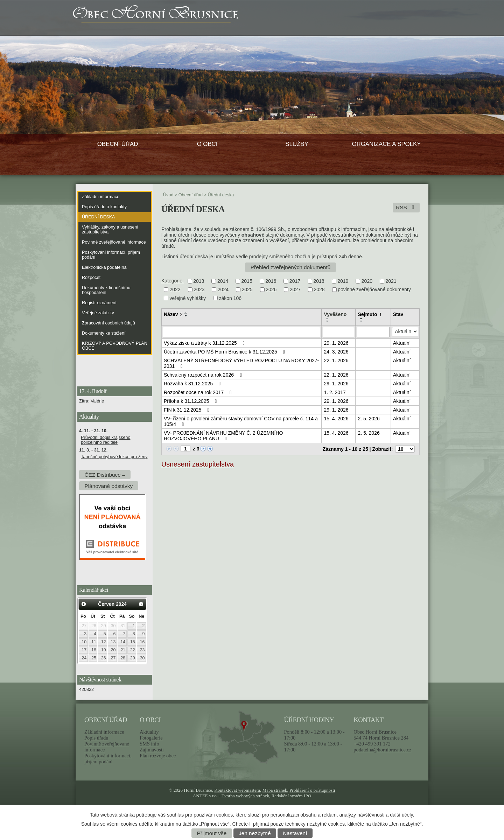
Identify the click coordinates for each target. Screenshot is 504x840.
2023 (199, 290)
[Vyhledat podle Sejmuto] (373, 332)
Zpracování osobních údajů (108, 323)
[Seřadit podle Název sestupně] (186, 316)
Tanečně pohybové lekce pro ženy (114, 457)
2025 (247, 290)
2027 (295, 290)
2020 (367, 281)
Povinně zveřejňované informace (114, 242)
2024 (223, 290)
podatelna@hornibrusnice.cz (382, 750)
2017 (295, 281)
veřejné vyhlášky (188, 298)
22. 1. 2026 (336, 360)
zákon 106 (230, 298)
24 (84, 658)
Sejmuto (370, 314)
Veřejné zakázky (98, 313)
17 (84, 650)
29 (133, 658)
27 (113, 658)
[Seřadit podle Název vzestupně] (186, 313)
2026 (271, 290)
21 (123, 650)
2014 (223, 281)
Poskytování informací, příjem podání (111, 255)
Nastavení (295, 833)
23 (142, 650)
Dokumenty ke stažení (104, 333)
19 (104, 650)
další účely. (402, 815)
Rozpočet (91, 278)
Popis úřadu (96, 738)
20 (113, 650)
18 (94, 650)
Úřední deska (98, 217)
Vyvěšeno (335, 314)
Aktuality (149, 732)
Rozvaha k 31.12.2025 (193, 384)
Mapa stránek (275, 790)
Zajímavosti (152, 750)
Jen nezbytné (255, 833)
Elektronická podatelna (104, 267)
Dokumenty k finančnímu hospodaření (106, 290)
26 (104, 658)
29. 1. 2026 (336, 343)
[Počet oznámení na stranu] (405, 449)
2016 (271, 281)
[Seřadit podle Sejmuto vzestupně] (362, 318)
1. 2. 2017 (335, 392)
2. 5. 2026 (369, 419)
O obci (207, 144)
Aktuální (402, 343)
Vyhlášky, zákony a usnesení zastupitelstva (110, 230)
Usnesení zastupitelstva (198, 464)
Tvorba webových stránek (245, 796)
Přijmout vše (212, 833)
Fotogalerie (151, 738)
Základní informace (101, 197)
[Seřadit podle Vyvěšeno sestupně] (328, 321)
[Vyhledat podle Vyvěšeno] (338, 332)
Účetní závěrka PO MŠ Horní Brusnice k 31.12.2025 (225, 352)
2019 (343, 281)
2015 (247, 281)
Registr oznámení (99, 303)
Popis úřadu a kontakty (104, 207)
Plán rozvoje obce (158, 756)
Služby (297, 144)
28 (123, 658)
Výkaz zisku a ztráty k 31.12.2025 (205, 343)
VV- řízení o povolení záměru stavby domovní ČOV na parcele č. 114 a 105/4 (241, 421)
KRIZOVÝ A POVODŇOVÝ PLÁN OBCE (115, 346)
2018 (319, 281)
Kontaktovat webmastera (237, 790)
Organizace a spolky (387, 144)
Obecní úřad (118, 144)
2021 (391, 281)
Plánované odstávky (108, 486)
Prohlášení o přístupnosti (312, 790)
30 (142, 658)
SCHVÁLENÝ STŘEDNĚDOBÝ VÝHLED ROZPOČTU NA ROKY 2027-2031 (241, 363)
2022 (175, 290)
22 (133, 650)
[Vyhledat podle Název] (241, 332)
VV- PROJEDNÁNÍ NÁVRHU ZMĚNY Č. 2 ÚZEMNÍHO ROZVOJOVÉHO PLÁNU (223, 436)
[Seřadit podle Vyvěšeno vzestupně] (328, 318)
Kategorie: (173, 281)
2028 (319, 290)
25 (94, 658)
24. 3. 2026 (336, 352)
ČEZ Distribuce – (105, 474)
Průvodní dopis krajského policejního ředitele (106, 440)
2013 (199, 281)
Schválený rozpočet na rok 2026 (204, 375)
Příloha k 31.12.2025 (191, 401)
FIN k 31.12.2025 (188, 410)
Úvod (168, 195)
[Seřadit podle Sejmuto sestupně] (362, 321)
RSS (406, 207)
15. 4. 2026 (336, 419)
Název (173, 314)
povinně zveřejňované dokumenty (374, 290)
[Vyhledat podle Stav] (405, 332)
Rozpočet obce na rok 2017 (199, 392)
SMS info (149, 744)
